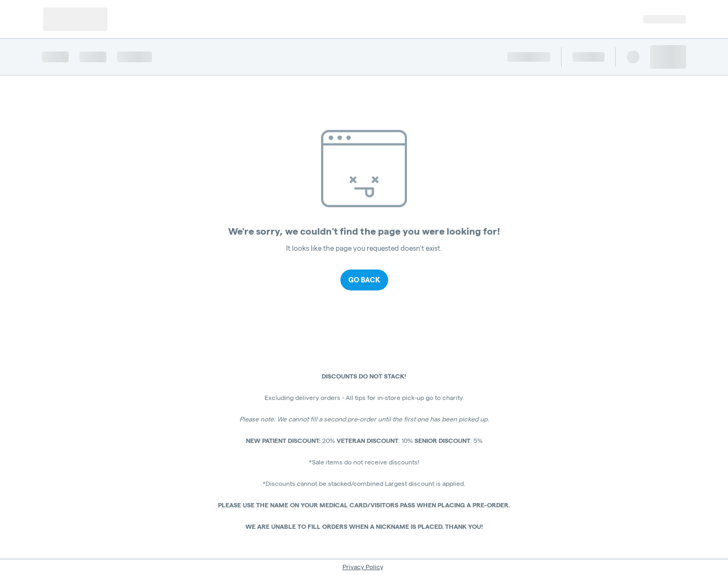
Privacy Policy (363, 567)
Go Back (364, 280)
